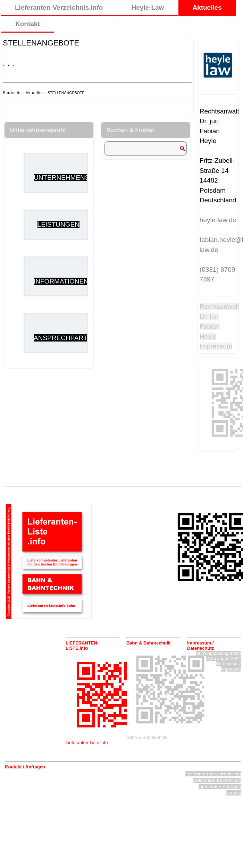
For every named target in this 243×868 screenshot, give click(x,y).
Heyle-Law (148, 7)
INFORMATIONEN (61, 281)
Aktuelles (207, 7)
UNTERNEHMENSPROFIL (73, 178)
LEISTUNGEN (58, 224)
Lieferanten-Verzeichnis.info (59, 7)
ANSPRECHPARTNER (68, 338)
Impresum (231, 669)
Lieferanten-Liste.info (87, 743)
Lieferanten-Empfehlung (217, 780)
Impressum (216, 346)
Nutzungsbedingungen (218, 653)
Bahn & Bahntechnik (147, 737)
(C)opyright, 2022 (224, 659)
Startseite (12, 93)
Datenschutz (228, 664)
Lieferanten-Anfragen (220, 787)
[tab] (93, 646)
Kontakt (28, 24)
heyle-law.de (218, 220)
